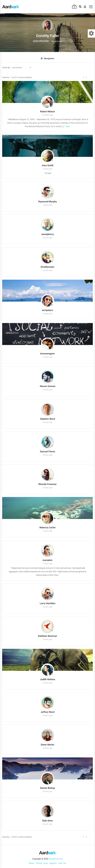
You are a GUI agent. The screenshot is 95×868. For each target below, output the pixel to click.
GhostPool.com (56, 859)
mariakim (47, 560)
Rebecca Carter (48, 527)
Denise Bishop (47, 788)
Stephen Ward (47, 419)
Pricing (39, 863)
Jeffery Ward (48, 712)
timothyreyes (47, 267)
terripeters (47, 310)
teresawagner (47, 354)
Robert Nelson (47, 112)
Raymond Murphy (48, 202)
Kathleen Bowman (48, 636)
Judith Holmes (47, 679)
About (32, 863)
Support (53, 863)
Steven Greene (48, 386)
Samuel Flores (47, 451)
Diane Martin (47, 745)
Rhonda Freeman (47, 484)
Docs (46, 863)
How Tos (62, 863)
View (68, 126)
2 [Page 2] (86, 77)
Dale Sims (47, 821)
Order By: (6, 68)
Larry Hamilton (48, 603)
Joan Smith (47, 165)
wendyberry (48, 234)
